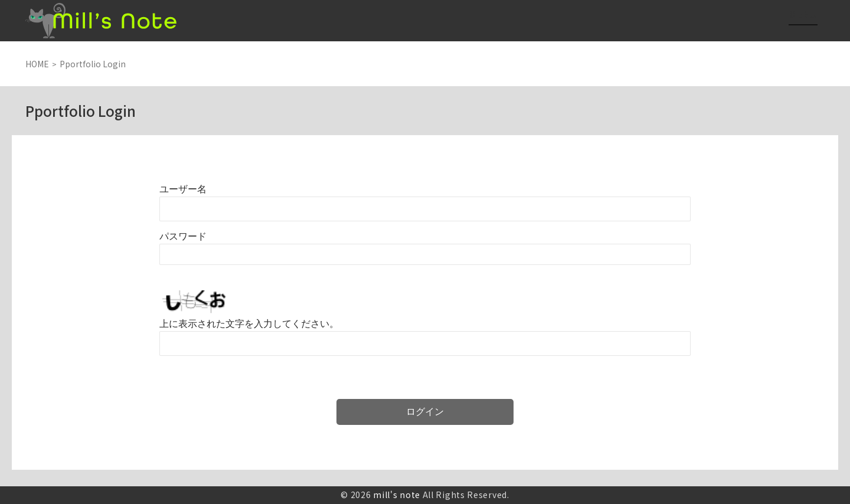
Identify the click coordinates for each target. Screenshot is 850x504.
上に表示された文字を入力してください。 (249, 324)
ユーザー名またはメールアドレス (183, 189)
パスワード (183, 236)
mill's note (397, 495)
